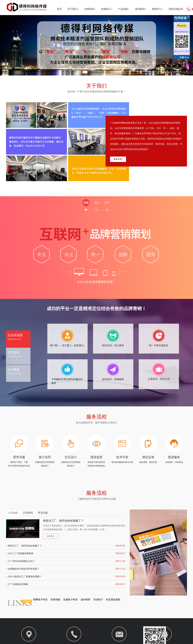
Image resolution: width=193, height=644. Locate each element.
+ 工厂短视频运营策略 (17, 585)
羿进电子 (98, 600)
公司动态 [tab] (13, 513)
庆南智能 (55, 600)
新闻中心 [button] (157, 9)
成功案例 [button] (141, 9)
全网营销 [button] (90, 9)
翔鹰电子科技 (40, 600)
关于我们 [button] (73, 9)
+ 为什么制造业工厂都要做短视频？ (24, 577)
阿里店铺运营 (176, 9)
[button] (85, 72)
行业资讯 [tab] (28, 513)
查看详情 (51, 537)
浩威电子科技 (70, 600)
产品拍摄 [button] (124, 9)
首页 (59, 9)
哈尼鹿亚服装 (113, 600)
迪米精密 (85, 600)
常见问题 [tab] (43, 513)
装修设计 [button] (107, 9)
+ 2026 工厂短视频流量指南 (20, 554)
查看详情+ (118, 159)
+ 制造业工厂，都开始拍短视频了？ (24, 546)
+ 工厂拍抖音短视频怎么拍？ (21, 562)
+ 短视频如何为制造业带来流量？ (23, 569)
